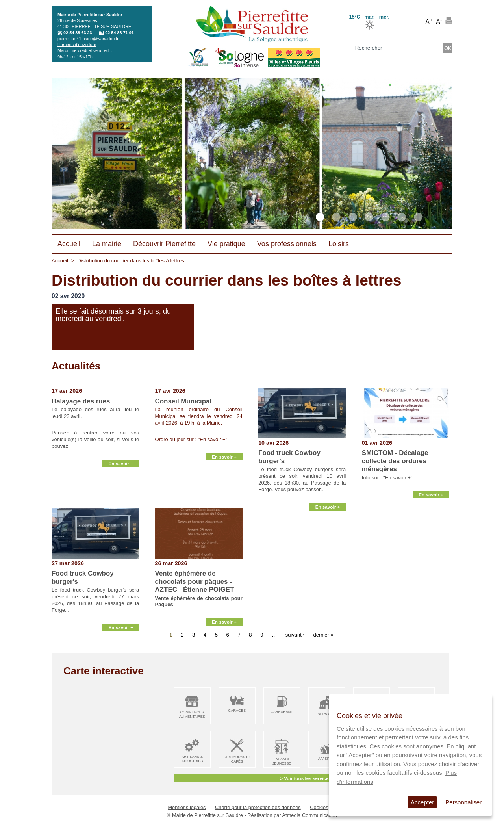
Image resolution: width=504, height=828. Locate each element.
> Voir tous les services (305, 778)
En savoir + (121, 499)
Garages (237, 711)
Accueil (60, 261)
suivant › (295, 634)
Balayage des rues (81, 401)
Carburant (282, 712)
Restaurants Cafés (237, 759)
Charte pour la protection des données (258, 807)
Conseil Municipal (183, 401)
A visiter (327, 759)
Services (327, 714)
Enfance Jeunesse (282, 761)
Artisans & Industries (192, 759)
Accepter (422, 802)
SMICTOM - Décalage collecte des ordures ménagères (395, 461)
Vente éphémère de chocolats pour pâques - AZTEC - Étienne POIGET (195, 581)
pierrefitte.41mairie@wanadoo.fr (88, 39)
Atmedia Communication (310, 815)
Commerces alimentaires (192, 714)
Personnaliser (463, 802)
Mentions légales (187, 807)
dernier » (323, 634)
